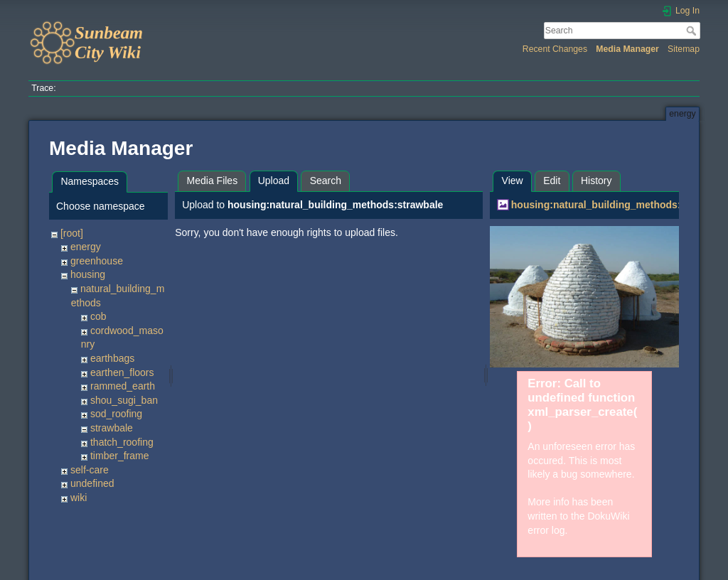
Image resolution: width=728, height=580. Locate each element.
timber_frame (119, 456)
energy (86, 247)
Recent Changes (555, 49)
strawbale (112, 428)
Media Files (213, 181)
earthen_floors (122, 372)
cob (98, 316)
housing (88, 274)
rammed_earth (123, 386)
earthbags (112, 358)
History (596, 181)
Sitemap (684, 49)
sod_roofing (116, 414)
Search (693, 31)
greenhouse (97, 261)
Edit (552, 181)
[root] (72, 233)
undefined (92, 483)
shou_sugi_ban (124, 400)
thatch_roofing (122, 442)
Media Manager (627, 49)
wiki (79, 498)
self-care (90, 470)
